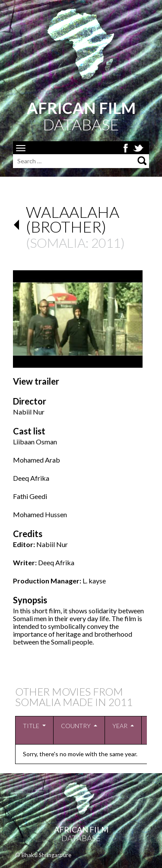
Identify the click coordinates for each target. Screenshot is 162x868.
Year (120, 726)
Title (31, 726)
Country (76, 726)
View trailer (36, 381)
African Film (81, 829)
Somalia (58, 243)
